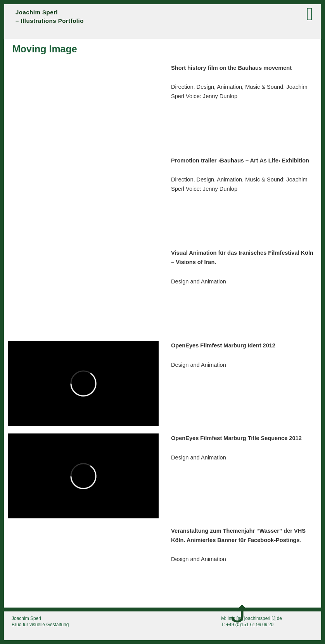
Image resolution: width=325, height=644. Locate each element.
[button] (237, 14)
